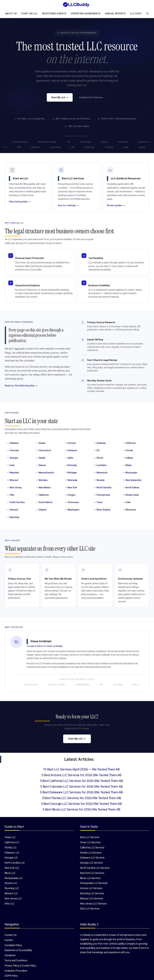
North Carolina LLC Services (95, 868)
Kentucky (71, 465)
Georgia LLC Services (91, 863)
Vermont (13, 510)
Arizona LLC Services (91, 888)
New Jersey (14, 488)
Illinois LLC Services (90, 878)
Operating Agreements (85, 14)
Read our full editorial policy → (21, 386)
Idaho (69, 458)
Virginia (41, 510)
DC (97, 451)
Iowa (11, 465)
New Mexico (43, 488)
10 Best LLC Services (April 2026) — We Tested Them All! (82, 769)
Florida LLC (10, 848)
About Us (11, 14)
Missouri (13, 480)
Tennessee (72, 502)
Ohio (11, 495)
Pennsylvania (102, 495)
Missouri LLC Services (92, 899)
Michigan (71, 473)
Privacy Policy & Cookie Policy (20, 966)
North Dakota (131, 488)
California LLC (12, 842)
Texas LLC (10, 837)
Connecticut (43, 451)
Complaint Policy (13, 945)
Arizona (70, 443)
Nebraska (71, 480)
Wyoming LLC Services (92, 893)
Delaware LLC (12, 853)
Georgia (12, 458)
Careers (9, 940)
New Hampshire (132, 480)
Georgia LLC (11, 858)
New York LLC (12, 868)
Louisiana (100, 465)
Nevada (99, 480)
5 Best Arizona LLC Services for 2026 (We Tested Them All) (81, 775)
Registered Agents (54, 14)
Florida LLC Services (91, 853)
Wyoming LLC (12, 888)
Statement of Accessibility (18, 950)
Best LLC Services (90, 837)
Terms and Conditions (16, 961)
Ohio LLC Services (90, 909)
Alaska (41, 443)
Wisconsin (129, 510)
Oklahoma (42, 495)
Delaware (71, 451)
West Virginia (102, 510)
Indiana (128, 458)
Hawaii (41, 458)
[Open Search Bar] (147, 14)
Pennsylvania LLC (14, 878)
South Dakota (44, 502)
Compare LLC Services (91, 97)
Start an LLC (29, 14)
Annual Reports (115, 14)
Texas (98, 502)
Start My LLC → (60, 97)
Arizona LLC (11, 883)
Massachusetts (45, 473)
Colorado (13, 451)
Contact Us (11, 935)
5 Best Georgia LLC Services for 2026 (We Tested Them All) (81, 804)
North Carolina (103, 488)
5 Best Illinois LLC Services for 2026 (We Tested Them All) (82, 810)
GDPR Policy (11, 976)
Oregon (70, 495)
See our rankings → (68, 205)
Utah (127, 502)
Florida (128, 451)
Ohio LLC (9, 904)
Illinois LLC (10, 873)
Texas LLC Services (90, 842)
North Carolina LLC (15, 863)
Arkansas (100, 443)
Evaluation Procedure (16, 971)
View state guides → (20, 202)
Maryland (13, 473)
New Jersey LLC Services (93, 904)
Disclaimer (10, 955)
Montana (42, 480)
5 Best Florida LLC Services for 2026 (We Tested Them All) (82, 798)
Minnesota (101, 473)
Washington (72, 510)
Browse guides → (116, 205)
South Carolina (16, 502)
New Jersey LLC (13, 899)
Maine (127, 465)
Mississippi (130, 473)
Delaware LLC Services (92, 858)
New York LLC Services (92, 873)
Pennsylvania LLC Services (94, 883)
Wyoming (13, 517)
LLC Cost (136, 14)
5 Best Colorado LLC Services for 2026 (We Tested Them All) (82, 787)
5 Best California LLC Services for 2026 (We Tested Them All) (82, 781)
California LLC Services (92, 848)
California (129, 443)
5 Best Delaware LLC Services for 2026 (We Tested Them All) (81, 792)
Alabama (13, 443)
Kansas (41, 465)
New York (71, 488)
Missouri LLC (11, 893)
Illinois (99, 458)
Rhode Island (131, 495)
